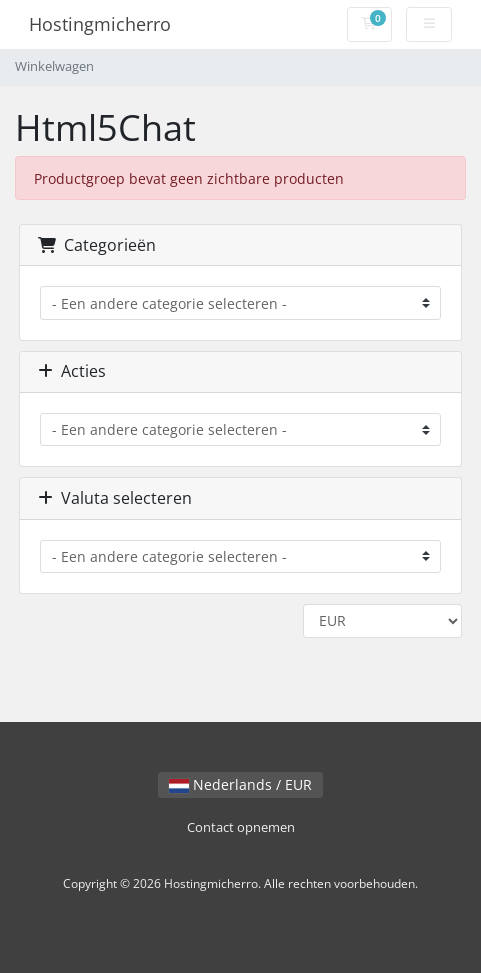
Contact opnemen (241, 827)
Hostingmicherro (100, 24)
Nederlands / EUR (240, 784)
